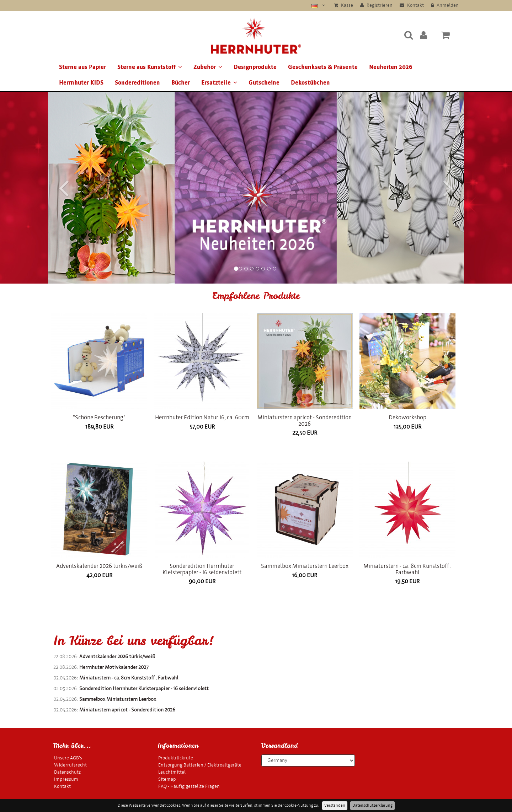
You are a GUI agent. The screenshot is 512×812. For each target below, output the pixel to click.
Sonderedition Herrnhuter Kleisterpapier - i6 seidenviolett (202, 569)
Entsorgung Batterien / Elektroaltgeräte (200, 765)
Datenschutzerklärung (372, 805)
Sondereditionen (137, 83)
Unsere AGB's (68, 758)
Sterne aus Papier (82, 67)
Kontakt (412, 5)
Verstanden (335, 805)
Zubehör (208, 67)
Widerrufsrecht (70, 765)
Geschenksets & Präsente (323, 67)
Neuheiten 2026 (391, 67)
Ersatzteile (219, 83)
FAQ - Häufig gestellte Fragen (189, 786)
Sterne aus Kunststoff (150, 67)
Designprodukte (255, 67)
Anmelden (445, 5)
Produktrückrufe (176, 758)
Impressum (66, 779)
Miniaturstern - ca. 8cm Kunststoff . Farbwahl (407, 569)
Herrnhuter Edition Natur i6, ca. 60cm (202, 417)
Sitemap (167, 779)
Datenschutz (67, 772)
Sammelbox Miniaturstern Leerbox (305, 566)
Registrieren (376, 5)
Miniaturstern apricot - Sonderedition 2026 (305, 421)
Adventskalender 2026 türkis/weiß (99, 566)
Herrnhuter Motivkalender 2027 (114, 667)
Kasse (343, 5)
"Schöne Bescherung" (99, 417)
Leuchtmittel (172, 772)
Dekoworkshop (407, 417)
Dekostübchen (310, 83)
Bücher (181, 83)
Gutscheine (264, 83)
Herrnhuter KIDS (81, 83)
